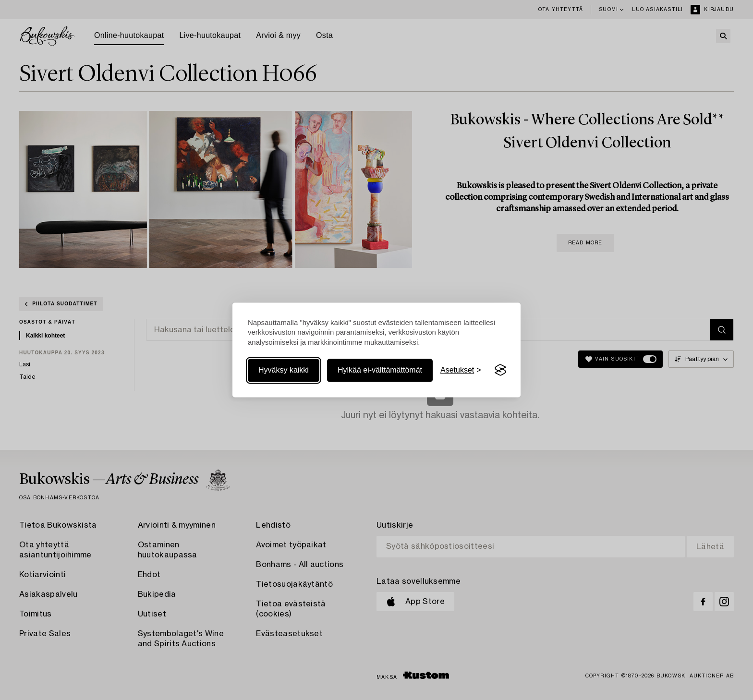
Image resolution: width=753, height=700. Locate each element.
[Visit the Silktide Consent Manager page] (500, 370)
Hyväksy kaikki (284, 370)
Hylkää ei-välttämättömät (380, 370)
